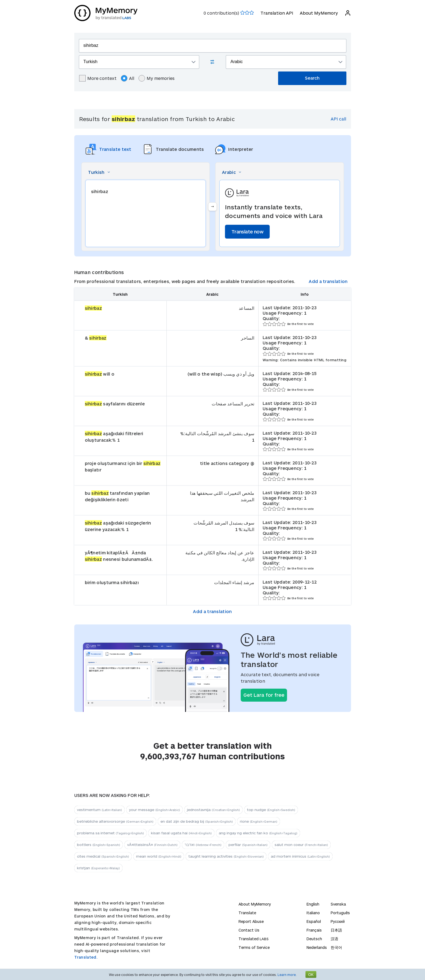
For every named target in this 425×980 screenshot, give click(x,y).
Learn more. (287, 975)
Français (314, 930)
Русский (338, 921)
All (128, 78)
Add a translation (328, 281)
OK (311, 974)
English (313, 904)
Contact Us (249, 930)
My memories (157, 78)
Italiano (313, 913)
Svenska (338, 904)
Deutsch (314, 939)
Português (340, 913)
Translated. (86, 957)
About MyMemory (319, 13)
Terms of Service (254, 947)
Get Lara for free (264, 695)
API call (338, 119)
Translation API (277, 13)
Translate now (247, 232)
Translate (247, 913)
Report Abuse (251, 921)
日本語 (336, 930)
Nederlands (317, 947)
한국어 (336, 947)
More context (98, 78)
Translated (254, 939)
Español (314, 921)
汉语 (334, 939)
